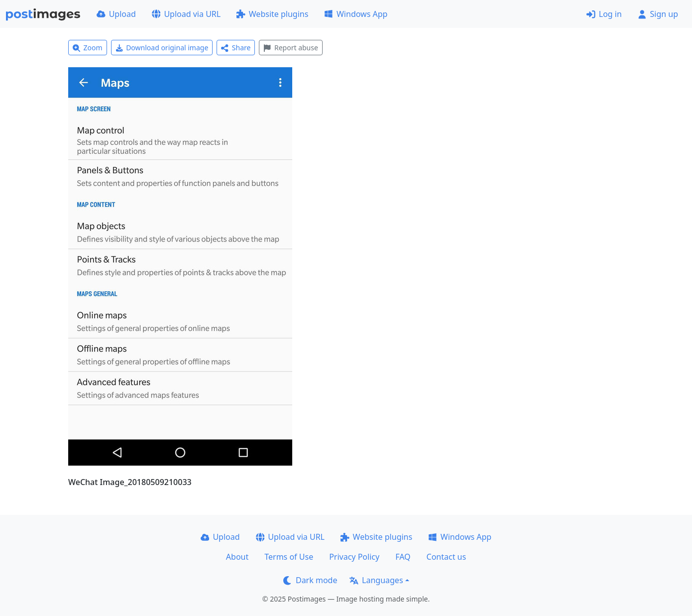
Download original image (162, 48)
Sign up (658, 14)
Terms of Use (289, 557)
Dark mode (310, 580)
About (237, 557)
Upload (116, 14)
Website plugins (272, 14)
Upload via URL (186, 14)
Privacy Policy (354, 557)
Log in (604, 14)
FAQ (403, 557)
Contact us (447, 557)
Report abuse (290, 48)
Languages (376, 580)
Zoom (88, 48)
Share (236, 48)
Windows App (356, 14)
